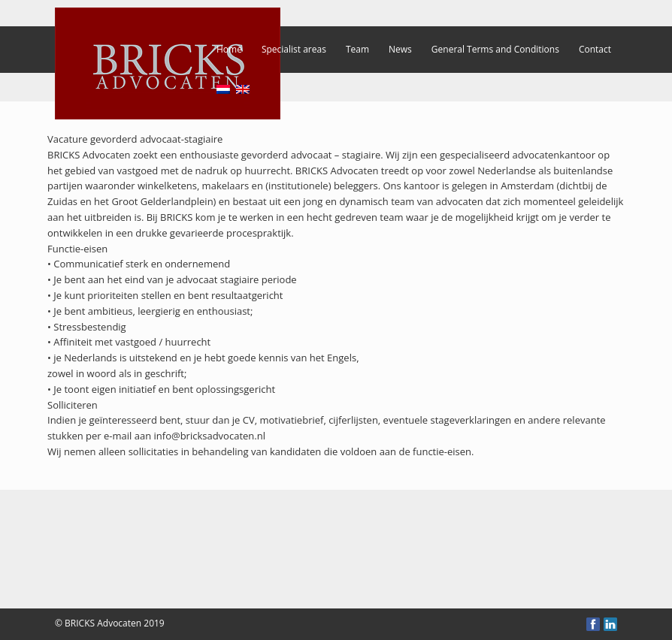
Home (229, 49)
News (400, 49)
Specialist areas (294, 49)
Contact (595, 49)
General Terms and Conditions (495, 49)
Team (357, 49)
